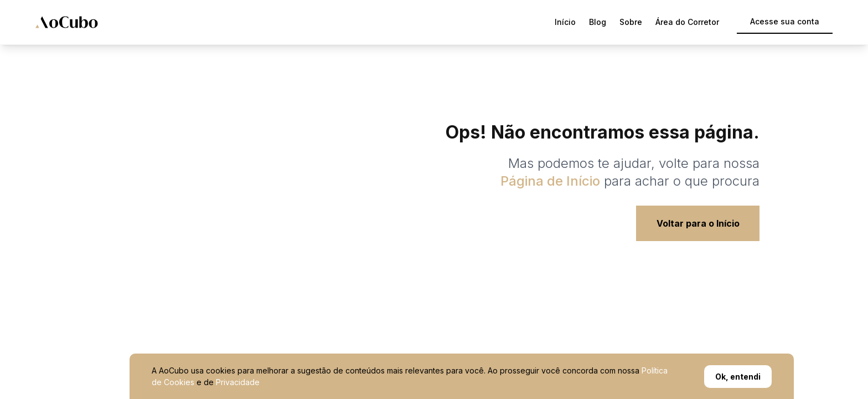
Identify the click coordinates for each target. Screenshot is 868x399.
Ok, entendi (738, 377)
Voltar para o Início (698, 223)
